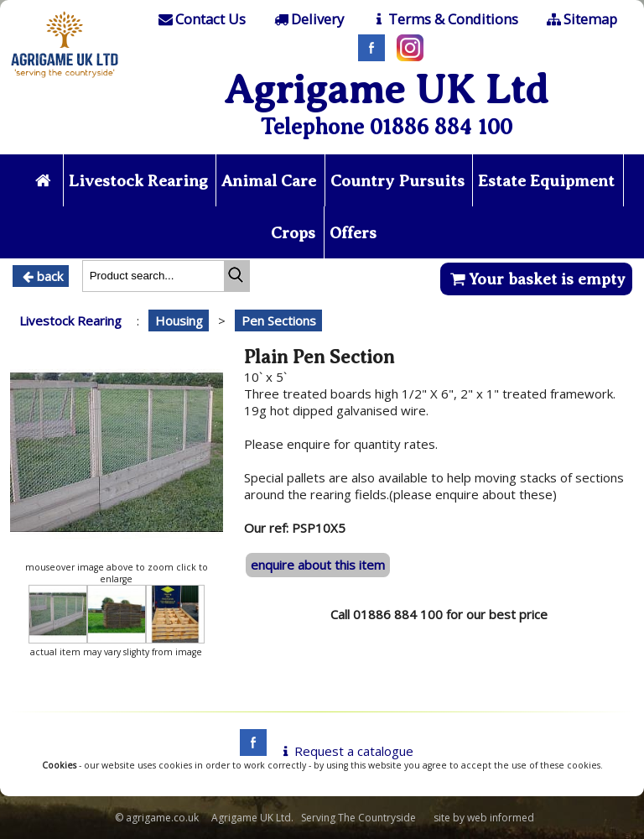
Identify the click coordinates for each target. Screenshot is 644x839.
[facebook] (249, 751)
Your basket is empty (536, 279)
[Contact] (201, 19)
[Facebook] (367, 56)
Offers (353, 233)
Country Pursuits (397, 181)
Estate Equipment (546, 181)
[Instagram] (406, 56)
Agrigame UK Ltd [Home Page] (386, 89)
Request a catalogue (345, 751)
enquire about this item (318, 565)
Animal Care (269, 181)
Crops (293, 233)
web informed (501, 818)
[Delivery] (307, 19)
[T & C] (444, 19)
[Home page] (65, 80)
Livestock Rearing (138, 181)
